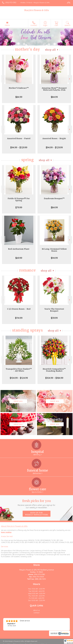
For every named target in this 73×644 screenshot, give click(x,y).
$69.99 (19, 258)
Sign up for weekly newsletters (37, 514)
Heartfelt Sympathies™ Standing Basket (54, 370)
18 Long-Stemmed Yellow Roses (54, 250)
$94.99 (54, 258)
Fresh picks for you (36, 504)
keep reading (6, 532)
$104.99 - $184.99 (54, 378)
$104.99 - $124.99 (19, 378)
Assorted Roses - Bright (54, 138)
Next (70, 79)
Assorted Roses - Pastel (19, 138)
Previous (3, 79)
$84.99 (19, 97)
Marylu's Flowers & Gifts (36, 10)
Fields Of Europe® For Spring (19, 199)
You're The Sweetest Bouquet (54, 310)
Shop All (50, 50)
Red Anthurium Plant (19, 249)
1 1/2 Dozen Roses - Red (19, 309)
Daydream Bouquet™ (54, 198)
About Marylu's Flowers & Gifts (14, 526)
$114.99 (19, 318)
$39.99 (54, 318)
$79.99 (19, 207)
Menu (7, 25)
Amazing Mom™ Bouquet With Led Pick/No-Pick (54, 89)
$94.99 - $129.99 (19, 147)
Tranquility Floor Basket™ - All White (19, 370)
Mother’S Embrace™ (19, 88)
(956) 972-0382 (11, 3)
